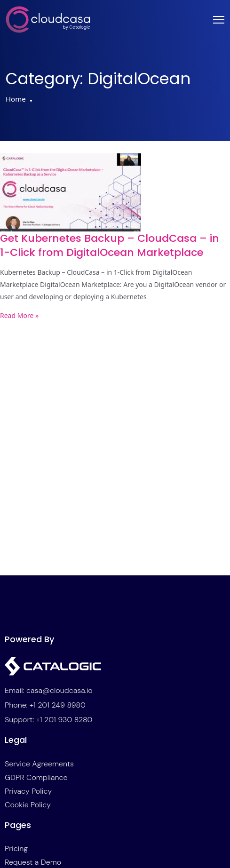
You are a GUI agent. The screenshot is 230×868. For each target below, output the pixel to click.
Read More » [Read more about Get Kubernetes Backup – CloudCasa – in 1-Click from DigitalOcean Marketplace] (19, 315)
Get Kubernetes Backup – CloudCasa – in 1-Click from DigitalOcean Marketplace (110, 245)
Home (16, 99)
